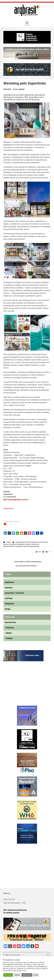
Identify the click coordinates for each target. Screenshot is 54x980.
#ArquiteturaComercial (23, 542)
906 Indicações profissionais (15, 910)
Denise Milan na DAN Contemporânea (28, 562)
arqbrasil (22, 89)
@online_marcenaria (32, 544)
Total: (6, 899)
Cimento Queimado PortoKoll (26, 566)
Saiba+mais (27, 975)
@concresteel (44, 542)
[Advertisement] (17, 686)
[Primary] (27, 23)
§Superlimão (35, 546)
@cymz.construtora (10, 544)
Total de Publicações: (12, 903)
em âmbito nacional (11, 913)
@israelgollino (21, 544)
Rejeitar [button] (17, 975)
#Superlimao (8, 508)
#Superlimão (35, 542)
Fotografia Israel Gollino (23, 546)
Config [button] (35, 975)
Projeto (9, 542)
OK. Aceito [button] (8, 975)
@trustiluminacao (9, 546)
